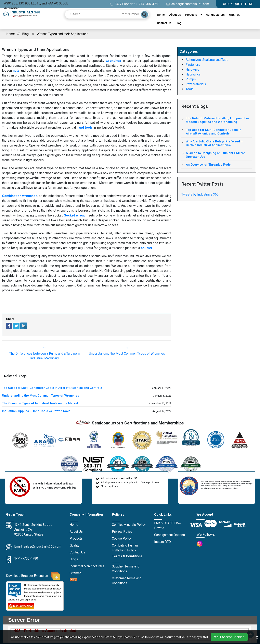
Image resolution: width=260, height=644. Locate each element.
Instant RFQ (162, 542)
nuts (16, 71)
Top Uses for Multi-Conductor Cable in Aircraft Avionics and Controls (52, 388)
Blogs (74, 559)
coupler (147, 248)
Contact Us (164, 23)
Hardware (192, 69)
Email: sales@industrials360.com (38, 546)
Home (161, 15)
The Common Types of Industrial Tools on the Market (40, 403)
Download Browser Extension (33, 576)
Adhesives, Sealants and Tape (207, 60)
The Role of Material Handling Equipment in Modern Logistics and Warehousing (217, 120)
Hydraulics (193, 74)
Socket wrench (76, 215)
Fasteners (193, 65)
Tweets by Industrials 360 (200, 194)
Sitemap (76, 573)
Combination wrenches (20, 196)
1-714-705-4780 (26, 558)
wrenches (113, 61)
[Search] (145, 15)
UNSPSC (235, 15)
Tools (190, 89)
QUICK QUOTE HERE (238, 4)
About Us (175, 15)
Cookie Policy (122, 538)
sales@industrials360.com (188, 4)
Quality (75, 545)
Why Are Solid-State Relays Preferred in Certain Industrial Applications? (215, 143)
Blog (178, 23)
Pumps (191, 79)
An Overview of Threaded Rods (208, 165)
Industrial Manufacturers (87, 566)
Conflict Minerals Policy (129, 525)
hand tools (85, 127)
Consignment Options (170, 535)
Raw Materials (196, 84)
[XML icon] (73, 580)
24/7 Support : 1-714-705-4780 (135, 4)
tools (161, 304)
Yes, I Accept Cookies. (229, 637)
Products (191, 15)
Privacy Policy (122, 532)
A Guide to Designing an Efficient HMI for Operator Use (215, 155)
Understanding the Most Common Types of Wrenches (41, 396)
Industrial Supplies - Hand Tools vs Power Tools (36, 411)
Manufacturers (215, 15)
